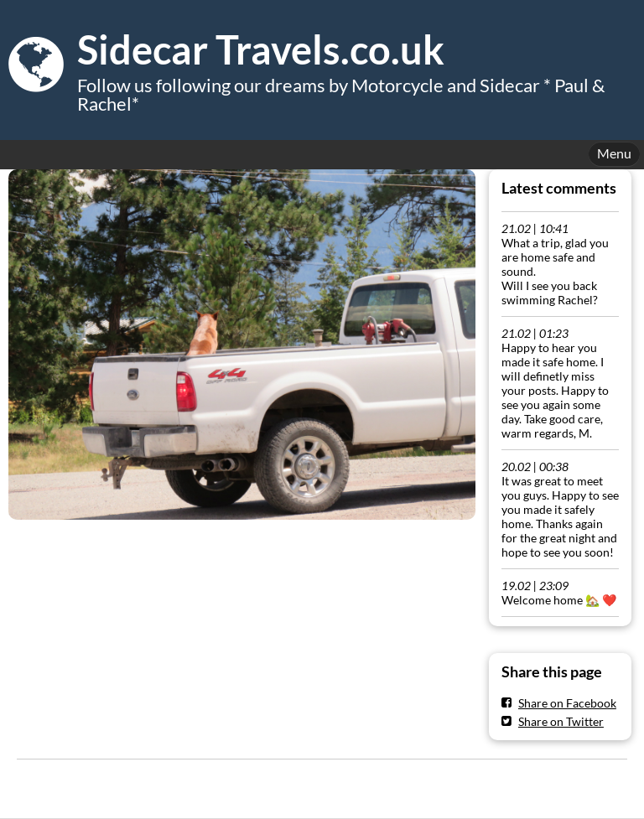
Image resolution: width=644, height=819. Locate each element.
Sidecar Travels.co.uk (261, 49)
